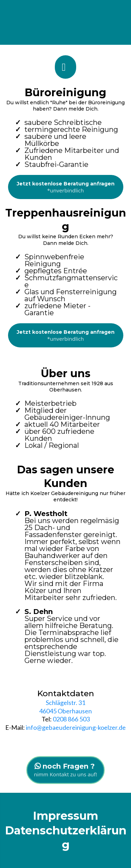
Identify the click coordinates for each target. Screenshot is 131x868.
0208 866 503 (71, 719)
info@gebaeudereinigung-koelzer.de (75, 727)
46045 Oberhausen (65, 711)
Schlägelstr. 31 (65, 703)
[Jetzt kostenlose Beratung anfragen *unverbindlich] (66, 187)
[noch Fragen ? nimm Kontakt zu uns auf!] (65, 770)
